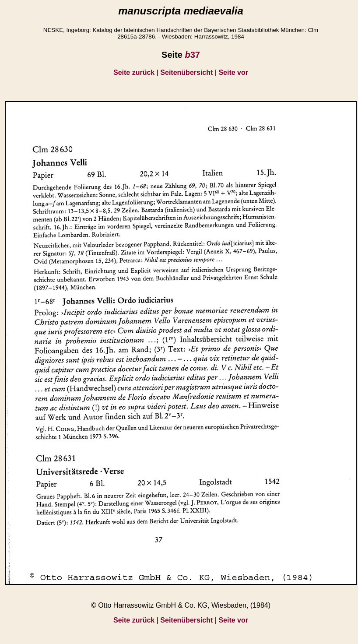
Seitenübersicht (186, 72)
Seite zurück (134, 72)
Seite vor (233, 72)
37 (192, 55)
